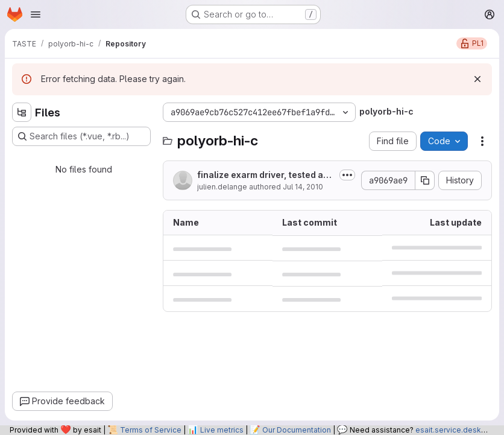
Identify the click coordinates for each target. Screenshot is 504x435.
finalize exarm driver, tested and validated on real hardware (266, 175)
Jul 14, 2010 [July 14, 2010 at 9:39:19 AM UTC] (303, 187)
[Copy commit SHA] (425, 180)
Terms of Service (151, 430)
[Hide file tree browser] (22, 112)
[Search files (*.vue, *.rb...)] (81, 136)
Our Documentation (297, 430)
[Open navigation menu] (36, 14)
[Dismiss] (477, 79)
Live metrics (222, 430)
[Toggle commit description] (347, 175)
